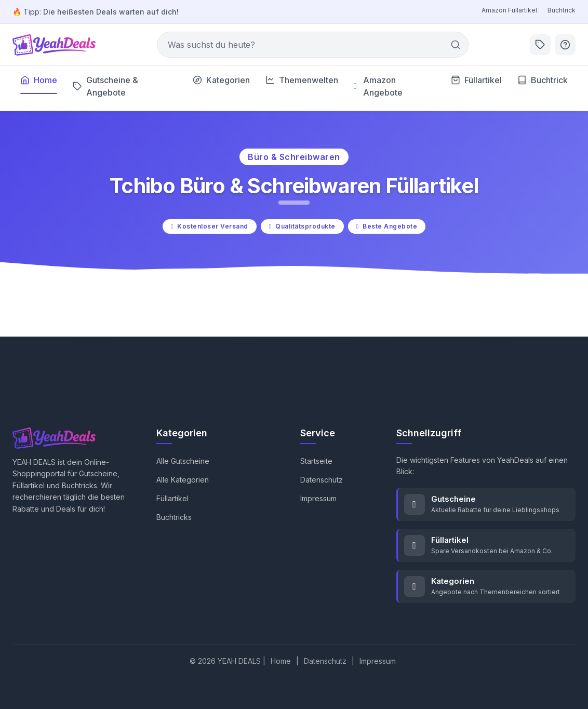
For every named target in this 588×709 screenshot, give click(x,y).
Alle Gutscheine (183, 461)
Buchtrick (562, 10)
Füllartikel (172, 498)
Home (281, 661)
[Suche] (313, 45)
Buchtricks (174, 517)
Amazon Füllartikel (509, 10)
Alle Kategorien (183, 480)
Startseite (316, 461)
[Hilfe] (565, 45)
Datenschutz (322, 480)
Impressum (318, 498)
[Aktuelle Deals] (540, 45)
